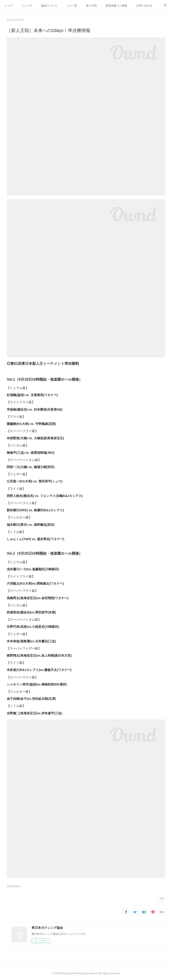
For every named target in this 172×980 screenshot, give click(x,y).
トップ (9, 6)
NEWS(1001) (13, 886)
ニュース (27, 6)
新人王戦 (91, 6)
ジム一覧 (72, 6)
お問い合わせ (144, 6)
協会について (49, 6)
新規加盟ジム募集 (116, 6)
